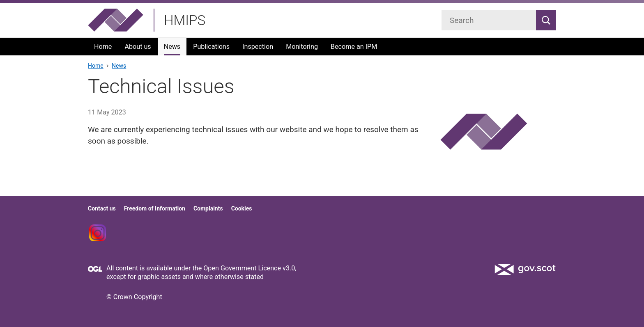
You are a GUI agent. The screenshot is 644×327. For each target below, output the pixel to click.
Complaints (208, 208)
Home (103, 47)
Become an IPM (354, 47)
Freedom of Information (155, 208)
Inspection (258, 47)
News (172, 47)
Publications (211, 47)
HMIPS (185, 20)
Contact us (102, 208)
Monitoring (302, 47)
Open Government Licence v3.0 (249, 268)
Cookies (242, 208)
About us (138, 47)
